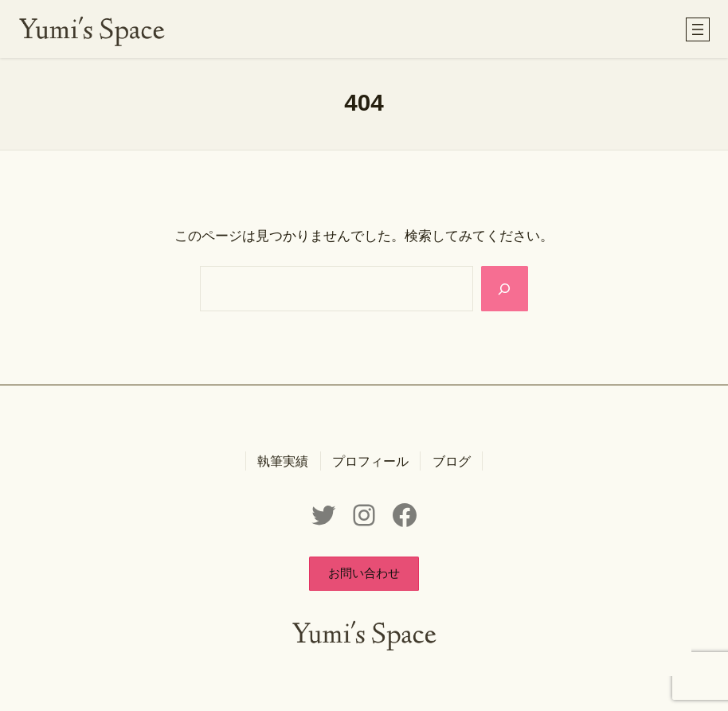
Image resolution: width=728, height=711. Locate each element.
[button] (364, 574)
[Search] (505, 289)
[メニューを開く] (698, 29)
